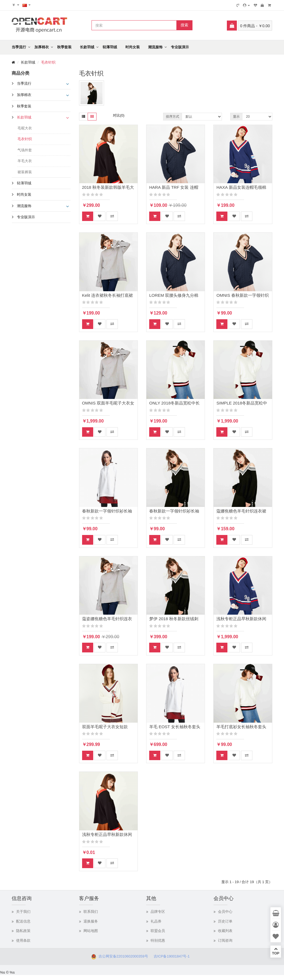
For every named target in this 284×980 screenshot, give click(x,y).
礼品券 (156, 921)
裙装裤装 (25, 172)
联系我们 (91, 912)
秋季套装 (64, 47)
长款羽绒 (87, 47)
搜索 (184, 25)
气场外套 (25, 150)
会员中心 (225, 912)
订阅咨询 (225, 940)
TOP (276, 951)
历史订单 (225, 921)
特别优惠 (158, 940)
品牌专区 (158, 912)
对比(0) (119, 115)
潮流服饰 (155, 47)
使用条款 (23, 940)
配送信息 (23, 921)
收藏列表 (225, 931)
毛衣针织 (48, 62)
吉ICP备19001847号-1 (173, 956)
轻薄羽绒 (110, 47)
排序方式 (173, 117)
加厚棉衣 (42, 47)
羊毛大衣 (25, 161)
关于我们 (23, 912)
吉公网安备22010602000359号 (122, 956)
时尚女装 (133, 47)
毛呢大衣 (25, 128)
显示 (236, 117)
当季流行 (19, 47)
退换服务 (91, 921)
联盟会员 (158, 931)
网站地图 (91, 931)
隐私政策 (23, 931)
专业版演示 (180, 47)
